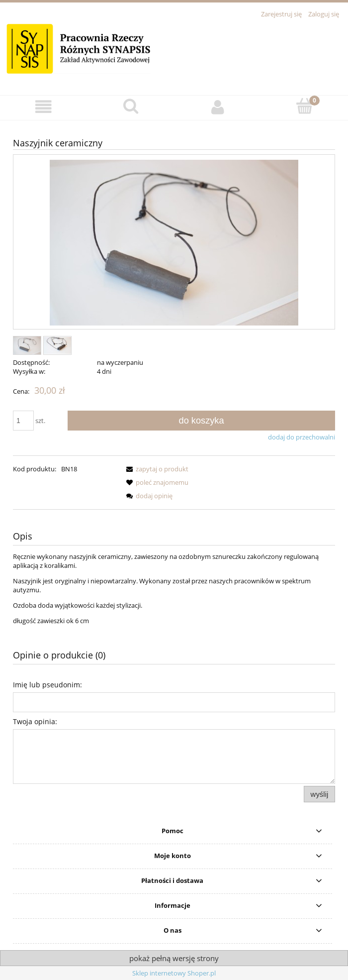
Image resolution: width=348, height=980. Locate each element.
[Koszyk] (304, 107)
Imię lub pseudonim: (47, 685)
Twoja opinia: (35, 721)
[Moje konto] (217, 107)
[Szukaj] (130, 107)
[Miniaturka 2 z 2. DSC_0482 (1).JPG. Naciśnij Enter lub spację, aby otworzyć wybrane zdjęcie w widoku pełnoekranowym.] (57, 345)
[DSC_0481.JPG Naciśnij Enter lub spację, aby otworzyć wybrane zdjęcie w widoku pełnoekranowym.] (174, 243)
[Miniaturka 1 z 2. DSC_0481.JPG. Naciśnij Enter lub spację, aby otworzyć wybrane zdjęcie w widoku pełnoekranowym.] (27, 345)
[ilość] (23, 421)
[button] (43, 107)
